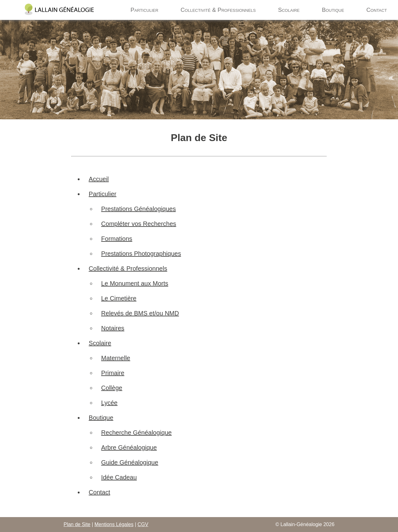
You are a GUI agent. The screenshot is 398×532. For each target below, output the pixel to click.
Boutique (333, 10)
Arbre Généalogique (129, 447)
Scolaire (289, 10)
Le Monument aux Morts (135, 283)
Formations (117, 239)
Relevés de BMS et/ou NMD (140, 313)
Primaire (113, 373)
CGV (143, 524)
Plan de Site (77, 524)
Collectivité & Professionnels (218, 10)
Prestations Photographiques (141, 254)
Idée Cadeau (119, 477)
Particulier (144, 10)
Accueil (99, 179)
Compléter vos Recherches (139, 224)
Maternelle (116, 358)
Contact (377, 10)
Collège (112, 388)
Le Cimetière (119, 298)
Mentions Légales (114, 524)
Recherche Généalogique (136, 433)
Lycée (109, 403)
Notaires (113, 328)
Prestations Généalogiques (138, 209)
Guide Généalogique (130, 462)
